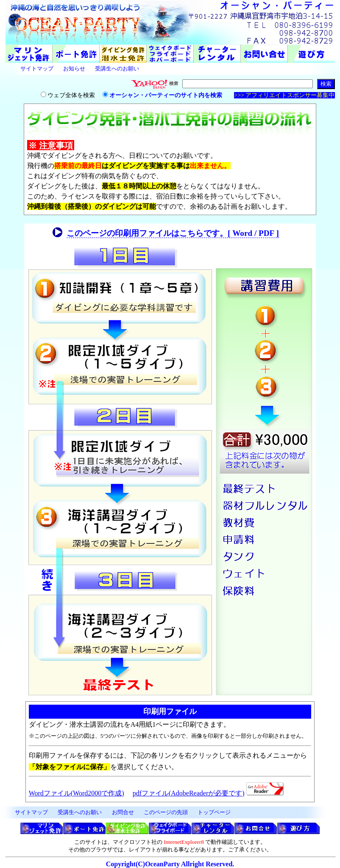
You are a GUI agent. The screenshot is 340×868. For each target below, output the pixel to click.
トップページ (214, 812)
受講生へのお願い (117, 69)
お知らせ (74, 69)
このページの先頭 (166, 812)
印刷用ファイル (170, 711)
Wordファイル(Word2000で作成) (77, 793)
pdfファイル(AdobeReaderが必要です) (189, 793)
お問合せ (123, 812)
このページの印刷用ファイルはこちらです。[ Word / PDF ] (173, 233)
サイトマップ (37, 69)
